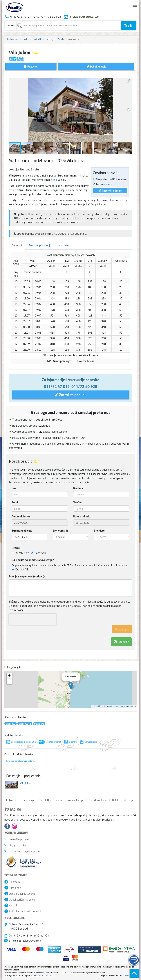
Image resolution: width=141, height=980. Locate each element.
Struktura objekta (22, 530)
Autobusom (20, 553)
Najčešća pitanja (17, 839)
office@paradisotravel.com (25, 941)
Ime (14, 488)
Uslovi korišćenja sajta (22, 899)
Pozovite (121, 642)
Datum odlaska (82, 516)
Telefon (77, 502)
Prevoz (16, 548)
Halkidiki (37, 39)
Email (15, 502)
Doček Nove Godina (51, 800)
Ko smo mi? (16, 882)
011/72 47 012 (57, 386)
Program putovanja (40, 245)
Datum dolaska (21, 516)
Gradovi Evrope (75, 800)
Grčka (26, 39)
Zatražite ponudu (71, 394)
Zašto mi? (15, 888)
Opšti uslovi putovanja (22, 894)
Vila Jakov (26, 783)
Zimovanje (29, 800)
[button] (129, 81)
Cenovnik (17, 245)
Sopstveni (39, 553)
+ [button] (9, 676)
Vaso (54, 180)
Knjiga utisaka (15, 845)
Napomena (64, 245)
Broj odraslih (60, 530)
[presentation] (32, 619)
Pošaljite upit (96, 66)
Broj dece (99, 530)
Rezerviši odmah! (110, 190)
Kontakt (14, 905)
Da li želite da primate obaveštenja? (33, 560)
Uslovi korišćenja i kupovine (23, 851)
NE (25, 569)
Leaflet (95, 706)
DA (15, 569)
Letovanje (13, 39)
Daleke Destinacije (123, 800)
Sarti (61, 39)
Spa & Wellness (98, 800)
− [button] (9, 681)
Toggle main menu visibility (135, 6)
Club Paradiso (45, 976)
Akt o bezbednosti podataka (26, 911)
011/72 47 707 (40, 935)
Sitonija (50, 39)
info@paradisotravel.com (84, 17)
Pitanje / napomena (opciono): (27, 576)
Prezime (78, 488)
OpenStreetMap (117, 706)
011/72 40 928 (84, 386)
